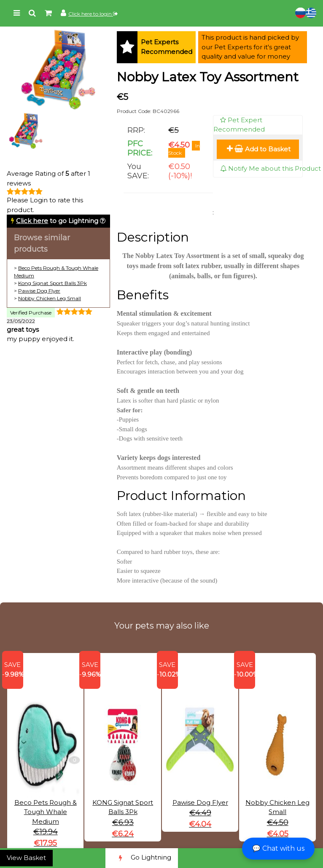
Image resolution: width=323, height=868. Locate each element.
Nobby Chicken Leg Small (50, 298)
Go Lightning (142, 858)
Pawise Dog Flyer (39, 291)
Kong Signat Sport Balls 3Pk (52, 283)
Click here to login (93, 14)
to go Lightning (57, 221)
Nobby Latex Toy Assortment (208, 77)
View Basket (26, 858)
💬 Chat (278, 848)
